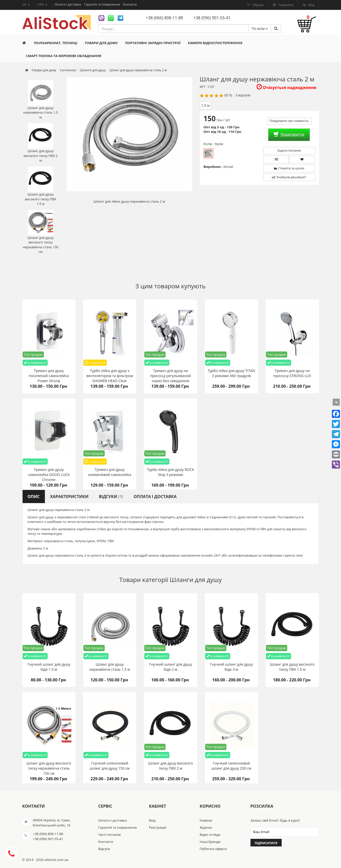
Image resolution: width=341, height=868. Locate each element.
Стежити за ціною (289, 168)
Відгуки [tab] (111, 497)
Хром (208, 153)
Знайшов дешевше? (289, 177)
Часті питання (110, 835)
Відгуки (104, 849)
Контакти (130, 4)
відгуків (244, 95)
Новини (206, 820)
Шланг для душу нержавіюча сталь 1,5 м (41, 100)
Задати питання (289, 150)
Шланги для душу (196, 580)
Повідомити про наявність (289, 121)
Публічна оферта (213, 849)
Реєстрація (158, 827)
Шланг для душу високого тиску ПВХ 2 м (41, 143)
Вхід (311, 5)
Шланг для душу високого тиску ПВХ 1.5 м (41, 186)
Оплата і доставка (68, 4)
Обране (258, 5)
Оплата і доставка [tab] (155, 497)
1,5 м (206, 105)
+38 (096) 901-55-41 (212, 18)
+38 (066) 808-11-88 (164, 18)
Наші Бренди (210, 842)
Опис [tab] (34, 497)
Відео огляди (210, 835)
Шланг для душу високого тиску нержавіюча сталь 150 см (41, 232)
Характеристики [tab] (69, 497)
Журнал (206, 827)
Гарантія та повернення (102, 4)
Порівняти (286, 5)
